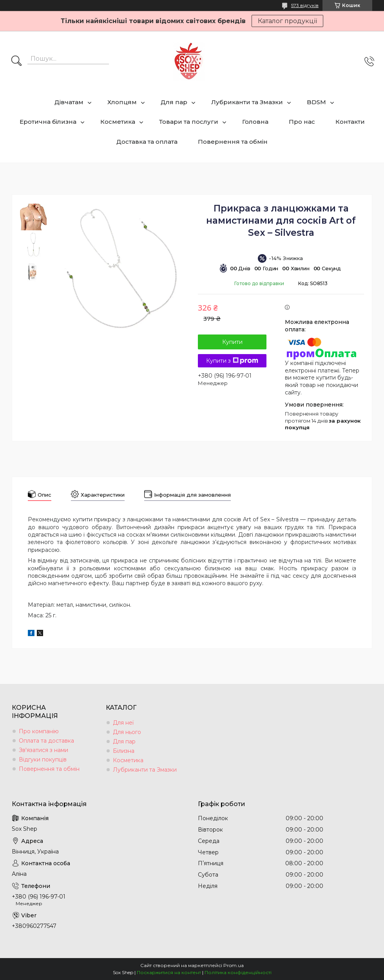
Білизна (124, 751)
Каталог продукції (287, 21)
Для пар (174, 102)
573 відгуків (305, 5)
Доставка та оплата (147, 142)
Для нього (127, 732)
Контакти (350, 122)
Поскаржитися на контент (169, 972)
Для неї (123, 723)
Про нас (302, 122)
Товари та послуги (189, 122)
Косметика (118, 122)
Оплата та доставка (46, 741)
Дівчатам (69, 102)
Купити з (232, 361)
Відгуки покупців (43, 759)
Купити (232, 342)
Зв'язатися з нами (43, 750)
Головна (255, 122)
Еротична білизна (48, 122)
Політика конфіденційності (238, 972)
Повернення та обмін (233, 142)
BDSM (316, 102)
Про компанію (39, 731)
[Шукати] (16, 61)
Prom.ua (234, 965)
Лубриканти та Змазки (247, 102)
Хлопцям (122, 102)
